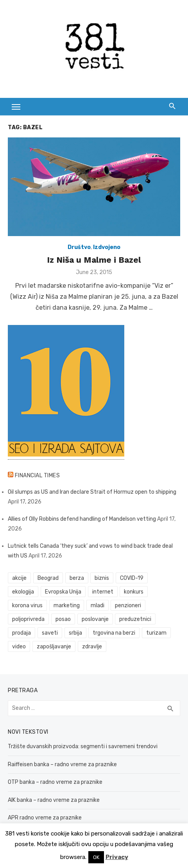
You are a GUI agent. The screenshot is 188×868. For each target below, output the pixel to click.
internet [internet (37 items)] (103, 592)
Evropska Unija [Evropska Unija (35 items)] (63, 592)
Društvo (79, 247)
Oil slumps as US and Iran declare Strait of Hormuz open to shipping (92, 492)
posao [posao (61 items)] (63, 619)
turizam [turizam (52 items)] (156, 633)
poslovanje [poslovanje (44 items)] (95, 619)
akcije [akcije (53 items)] (19, 578)
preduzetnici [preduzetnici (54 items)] (135, 619)
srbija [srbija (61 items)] (75, 633)
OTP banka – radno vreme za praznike (55, 782)
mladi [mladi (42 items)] (98, 605)
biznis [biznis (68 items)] (102, 578)
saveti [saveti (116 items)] (50, 633)
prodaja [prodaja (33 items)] (21, 633)
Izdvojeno (107, 247)
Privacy (117, 857)
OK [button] (96, 857)
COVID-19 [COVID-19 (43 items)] (132, 578)
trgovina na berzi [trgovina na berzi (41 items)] (114, 633)
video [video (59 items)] (19, 647)
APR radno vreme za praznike (45, 818)
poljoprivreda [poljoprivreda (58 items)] (28, 619)
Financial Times (38, 476)
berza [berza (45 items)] (77, 578)
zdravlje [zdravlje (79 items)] (92, 647)
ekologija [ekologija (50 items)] (23, 592)
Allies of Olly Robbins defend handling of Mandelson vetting (82, 519)
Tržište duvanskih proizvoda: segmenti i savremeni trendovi (83, 746)
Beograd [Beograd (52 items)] (48, 578)
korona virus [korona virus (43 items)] (27, 605)
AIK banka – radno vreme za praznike (54, 800)
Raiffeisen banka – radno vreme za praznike (62, 764)
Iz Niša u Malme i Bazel (94, 260)
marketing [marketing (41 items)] (67, 605)
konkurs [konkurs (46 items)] (134, 592)
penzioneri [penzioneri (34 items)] (128, 605)
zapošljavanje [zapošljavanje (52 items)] (54, 647)
